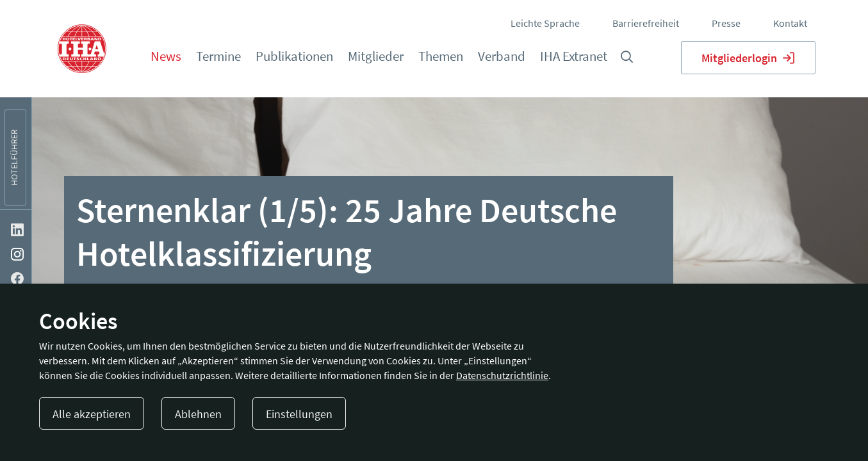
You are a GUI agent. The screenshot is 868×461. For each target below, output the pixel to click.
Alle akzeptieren (92, 414)
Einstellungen (299, 414)
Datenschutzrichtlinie (502, 375)
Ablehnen (198, 414)
